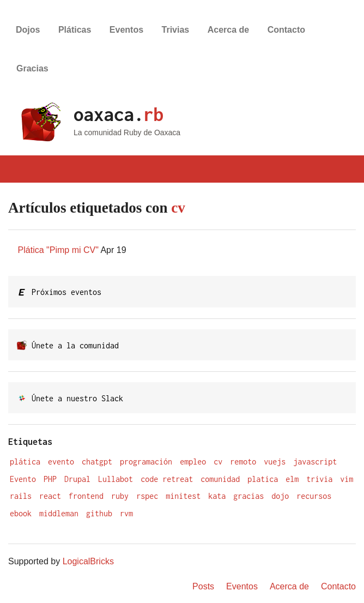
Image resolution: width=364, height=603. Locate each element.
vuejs (275, 462)
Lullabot (116, 479)
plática (25, 462)
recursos (314, 496)
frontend (86, 496)
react (50, 496)
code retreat (167, 479)
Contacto (286, 30)
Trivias (176, 30)
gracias (248, 496)
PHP (50, 479)
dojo (280, 496)
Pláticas (75, 30)
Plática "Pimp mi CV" (58, 250)
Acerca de (229, 30)
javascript (315, 462)
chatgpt (97, 462)
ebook (21, 513)
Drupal (77, 479)
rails (21, 496)
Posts (203, 586)
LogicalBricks (88, 561)
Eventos (126, 30)
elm (292, 479)
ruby (120, 496)
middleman (59, 513)
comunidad (220, 479)
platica (263, 479)
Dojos (28, 30)
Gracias (32, 68)
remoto (243, 462)
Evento (23, 479)
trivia (319, 479)
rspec (147, 496)
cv (218, 462)
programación (146, 462)
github (99, 513)
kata (217, 496)
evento (61, 462)
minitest (183, 496)
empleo (193, 462)
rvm (126, 513)
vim (347, 479)
